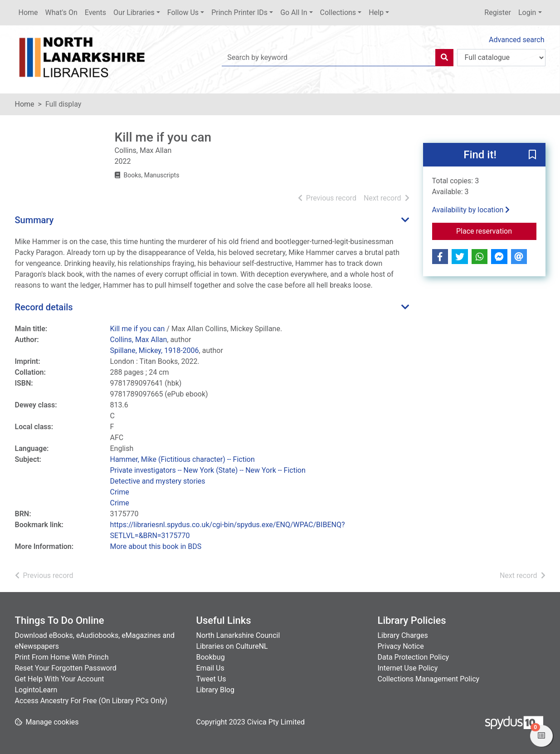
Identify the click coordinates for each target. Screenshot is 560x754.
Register (498, 12)
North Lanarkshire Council (238, 635)
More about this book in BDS (156, 546)
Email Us (210, 668)
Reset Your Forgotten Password (66, 668)
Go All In (294, 12)
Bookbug (211, 657)
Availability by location (471, 210)
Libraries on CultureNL (232, 646)
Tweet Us (211, 679)
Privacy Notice (401, 646)
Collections (338, 12)
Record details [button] (44, 307)
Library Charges (403, 635)
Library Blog (215, 690)
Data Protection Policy (414, 657)
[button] (532, 155)
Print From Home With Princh (62, 657)
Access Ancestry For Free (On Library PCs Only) (91, 701)
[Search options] (501, 58)
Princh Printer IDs (239, 12)
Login (527, 12)
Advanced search (516, 40)
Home (28, 12)
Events (95, 12)
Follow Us (183, 12)
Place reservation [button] (496, 230)
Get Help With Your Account (60, 679)
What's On (61, 12)
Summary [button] (34, 220)
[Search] (444, 58)
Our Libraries (134, 12)
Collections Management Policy (429, 679)
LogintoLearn (36, 690)
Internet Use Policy (408, 668)
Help (376, 12)
